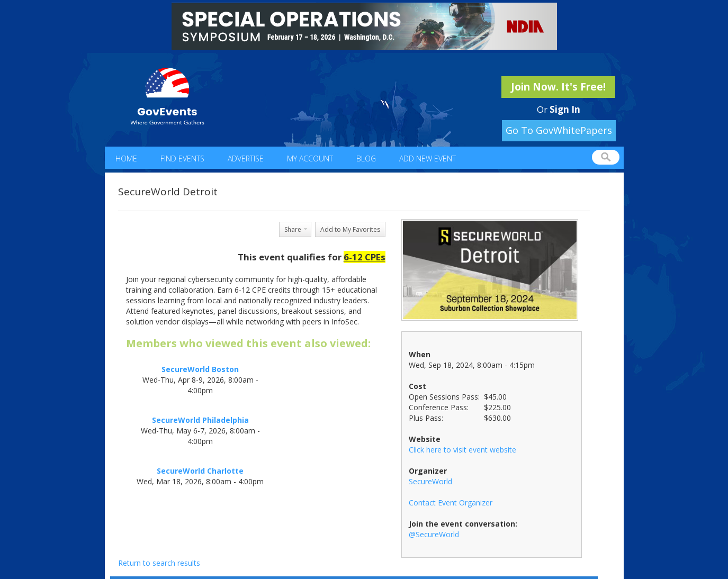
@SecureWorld (434, 534)
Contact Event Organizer (451, 503)
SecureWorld (430, 481)
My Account (310, 159)
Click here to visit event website (462, 450)
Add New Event (428, 159)
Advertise (246, 159)
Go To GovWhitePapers (559, 130)
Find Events (182, 159)
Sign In (565, 109)
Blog (366, 159)
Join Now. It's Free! (558, 87)
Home (126, 159)
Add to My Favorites (350, 229)
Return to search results (159, 563)
